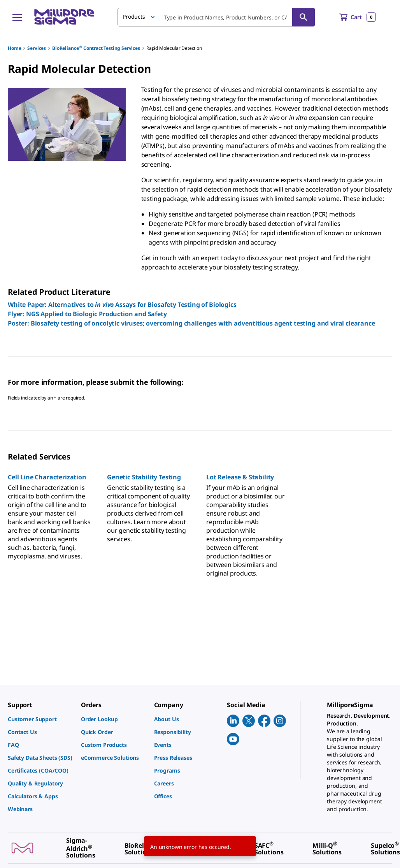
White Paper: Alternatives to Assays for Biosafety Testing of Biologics (122, 305)
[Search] (304, 17)
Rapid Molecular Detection (174, 48)
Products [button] (134, 17)
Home (14, 48)
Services (37, 48)
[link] (40, 719)
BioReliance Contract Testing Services (96, 48)
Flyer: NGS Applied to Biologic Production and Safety (87, 314)
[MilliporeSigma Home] (64, 17)
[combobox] (216, 17)
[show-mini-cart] (357, 17)
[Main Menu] (17, 17)
